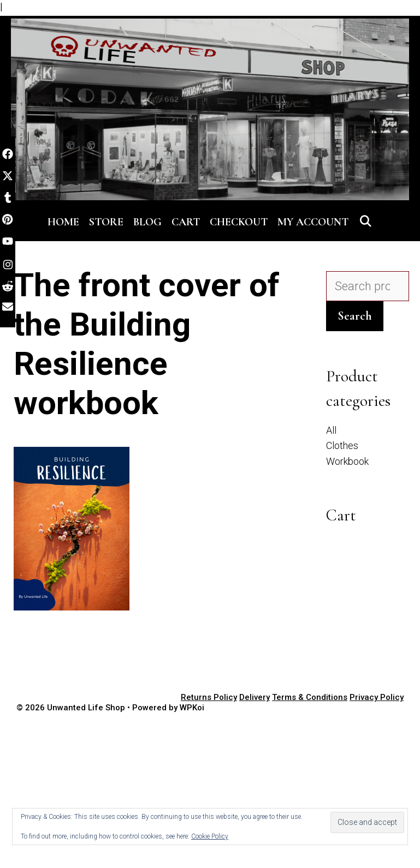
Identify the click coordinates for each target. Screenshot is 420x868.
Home (63, 222)
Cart (186, 222)
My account (313, 222)
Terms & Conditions (310, 697)
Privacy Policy (377, 697)
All (331, 430)
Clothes (342, 445)
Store (106, 222)
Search (355, 316)
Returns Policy (209, 697)
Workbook (347, 461)
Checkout (239, 222)
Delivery (255, 697)
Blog (147, 222)
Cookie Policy (210, 836)
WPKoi (192, 708)
